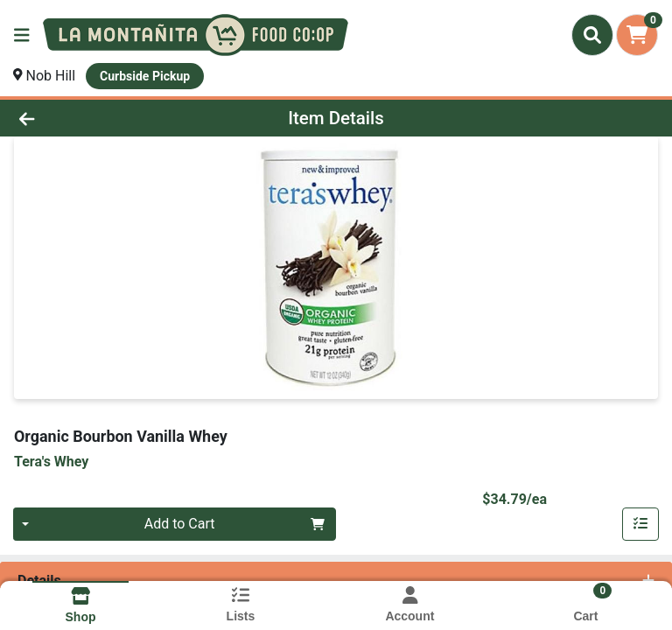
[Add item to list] (640, 524)
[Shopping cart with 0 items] (637, 35)
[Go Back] (94, 118)
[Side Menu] (22, 35)
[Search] (592, 35)
